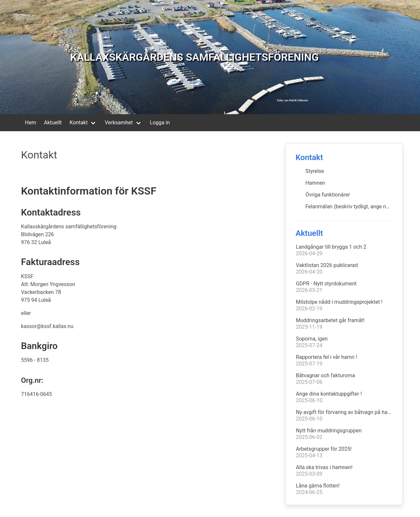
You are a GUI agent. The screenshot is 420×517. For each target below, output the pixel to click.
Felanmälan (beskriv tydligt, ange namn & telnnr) (351, 207)
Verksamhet (119, 123)
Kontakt (79, 123)
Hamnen (315, 183)
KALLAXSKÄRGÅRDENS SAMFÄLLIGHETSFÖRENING (194, 57)
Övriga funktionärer (328, 195)
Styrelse (315, 171)
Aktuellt (53, 123)
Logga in (160, 123)
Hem (31, 123)
